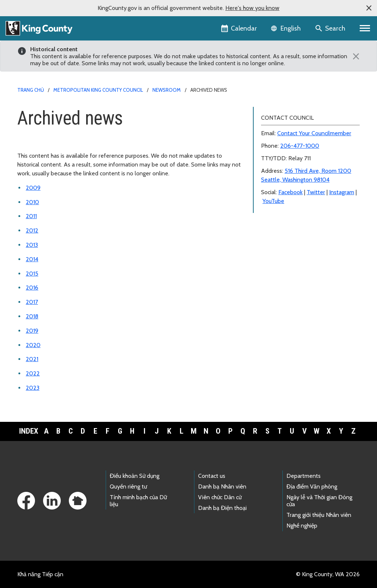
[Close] (354, 56)
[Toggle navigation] (365, 28)
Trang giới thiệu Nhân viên (319, 515)
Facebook (290, 192)
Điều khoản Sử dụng (135, 476)
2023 (33, 388)
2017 (32, 302)
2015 (32, 274)
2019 (32, 331)
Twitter (316, 192)
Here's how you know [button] (252, 8)
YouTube (273, 201)
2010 (32, 202)
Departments (304, 476)
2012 (32, 230)
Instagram (342, 192)
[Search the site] (331, 28)
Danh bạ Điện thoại (222, 508)
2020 (33, 345)
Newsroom (167, 90)
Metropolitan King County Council (98, 90)
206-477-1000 (300, 146)
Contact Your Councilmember (314, 133)
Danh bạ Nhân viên (222, 486)
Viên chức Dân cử (220, 497)
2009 (33, 188)
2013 (32, 245)
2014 (32, 259)
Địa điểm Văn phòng (312, 486)
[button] (369, 8)
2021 (32, 359)
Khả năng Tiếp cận (40, 574)
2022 (33, 373)
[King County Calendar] (239, 28)
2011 (31, 216)
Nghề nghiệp (302, 526)
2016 (32, 288)
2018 (32, 316)
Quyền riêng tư (128, 486)
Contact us (212, 476)
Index (29, 431)
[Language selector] (287, 28)
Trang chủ (31, 90)
